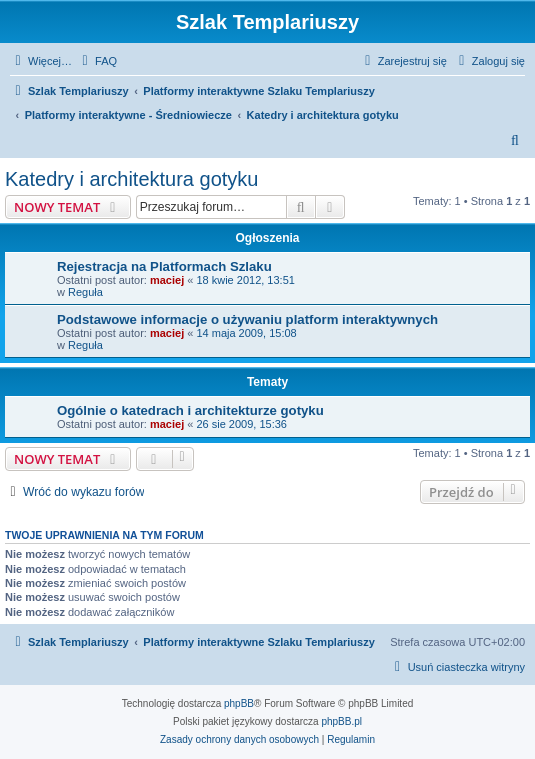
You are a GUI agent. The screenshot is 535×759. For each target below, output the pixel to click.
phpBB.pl (341, 721)
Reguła (85, 292)
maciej (167, 280)
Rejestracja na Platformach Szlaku (164, 266)
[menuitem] (97, 61)
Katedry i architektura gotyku (131, 179)
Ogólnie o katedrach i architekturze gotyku (190, 410)
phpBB (239, 703)
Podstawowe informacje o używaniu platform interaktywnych (247, 319)
